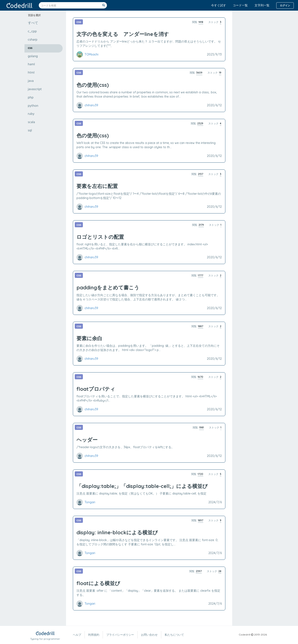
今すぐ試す (219, 5)
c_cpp (32, 32)
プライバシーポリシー (120, 635)
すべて (33, 23)
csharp (33, 40)
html (31, 73)
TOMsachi (91, 54)
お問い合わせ (149, 635)
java (31, 81)
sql (30, 131)
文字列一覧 (262, 5)
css (30, 48)
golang (33, 57)
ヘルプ (77, 635)
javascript (35, 90)
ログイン (285, 5)
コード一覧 (240, 5)
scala (32, 122)
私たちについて (174, 635)
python (33, 106)
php (31, 98)
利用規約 (94, 635)
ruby (31, 114)
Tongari (90, 502)
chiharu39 (91, 105)
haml (31, 65)
